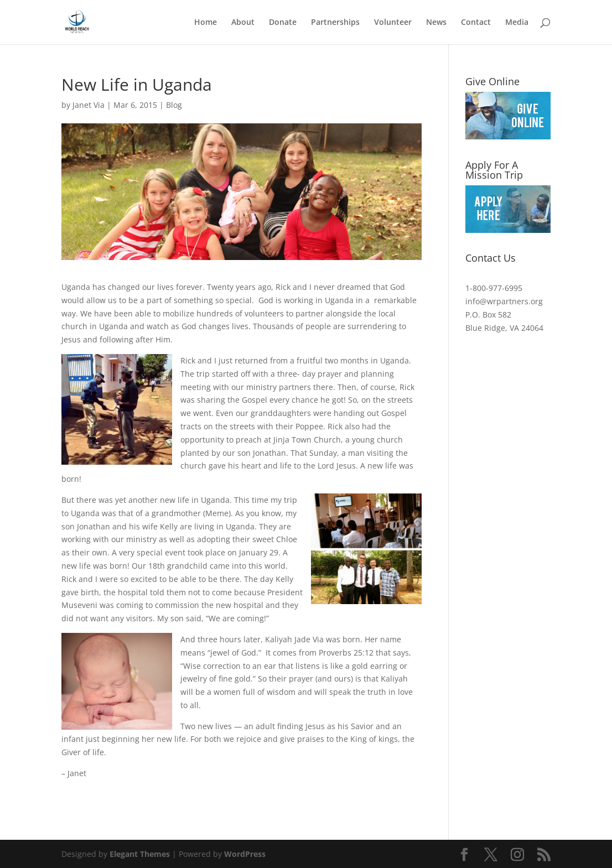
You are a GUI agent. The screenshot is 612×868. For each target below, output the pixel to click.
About (243, 23)
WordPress (245, 854)
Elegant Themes (140, 854)
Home (206, 23)
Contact (476, 23)
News (436, 23)
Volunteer (393, 23)
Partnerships (335, 23)
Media (517, 23)
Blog (174, 105)
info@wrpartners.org (504, 301)
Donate (283, 23)
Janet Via (89, 105)
